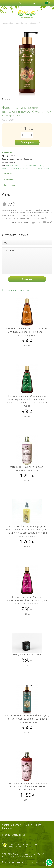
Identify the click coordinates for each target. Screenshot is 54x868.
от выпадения (33, 165)
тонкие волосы (43, 168)
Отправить (27, 279)
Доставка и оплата (12, 825)
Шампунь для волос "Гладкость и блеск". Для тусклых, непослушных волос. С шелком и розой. (27, 332)
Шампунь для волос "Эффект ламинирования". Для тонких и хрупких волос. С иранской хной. (27, 600)
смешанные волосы (27, 168)
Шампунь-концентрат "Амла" (27, 654)
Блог (39, 825)
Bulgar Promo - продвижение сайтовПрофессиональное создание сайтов (23, 845)
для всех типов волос (16, 165)
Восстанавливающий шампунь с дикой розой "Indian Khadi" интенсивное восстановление (27, 786)
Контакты (7, 828)
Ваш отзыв (9, 250)
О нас (29, 825)
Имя (6, 243)
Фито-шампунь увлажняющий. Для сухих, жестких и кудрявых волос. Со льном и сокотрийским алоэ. (27, 719)
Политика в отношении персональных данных (24, 862)
